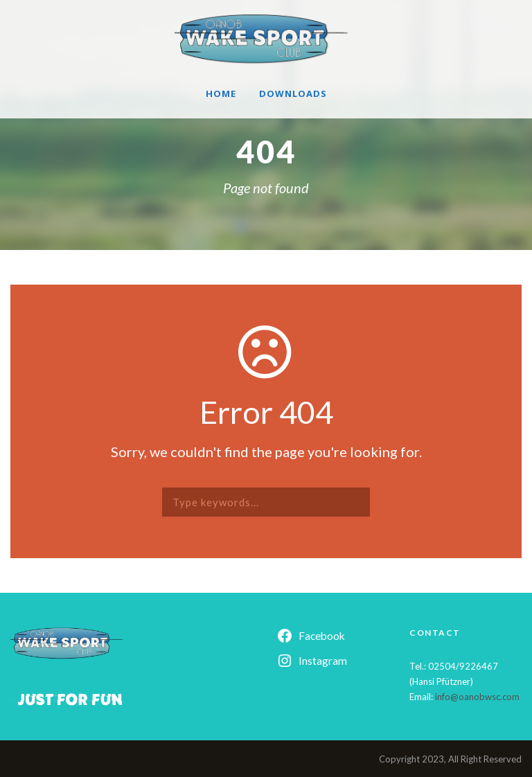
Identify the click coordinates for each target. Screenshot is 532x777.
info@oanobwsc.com (477, 697)
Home (221, 93)
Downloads (293, 93)
